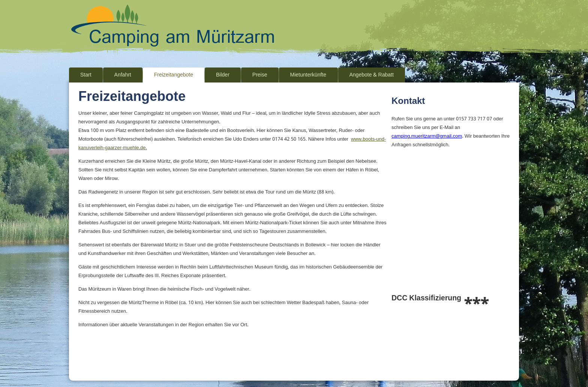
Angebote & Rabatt (372, 75)
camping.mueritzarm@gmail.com (427, 136)
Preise (260, 75)
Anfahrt (123, 75)
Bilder (223, 75)
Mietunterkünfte (308, 75)
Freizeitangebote (174, 75)
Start (86, 75)
